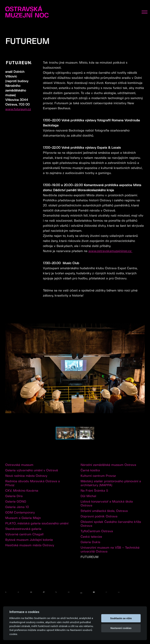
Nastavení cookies (121, 628)
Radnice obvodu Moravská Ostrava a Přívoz (33, 483)
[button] (141, 320)
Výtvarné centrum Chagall (24, 534)
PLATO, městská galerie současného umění (37, 524)
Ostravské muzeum (19, 465)
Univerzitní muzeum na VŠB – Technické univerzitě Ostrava (110, 550)
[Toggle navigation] (145, 12)
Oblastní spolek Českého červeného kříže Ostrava (111, 524)
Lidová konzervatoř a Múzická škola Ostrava (107, 504)
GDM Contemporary (20, 513)
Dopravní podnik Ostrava (99, 517)
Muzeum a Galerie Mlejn (23, 518)
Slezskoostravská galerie (23, 529)
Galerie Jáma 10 (17, 507)
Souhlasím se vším (121, 618)
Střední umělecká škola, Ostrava (104, 511)
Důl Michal (88, 496)
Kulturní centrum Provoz (98, 476)
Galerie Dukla (90, 542)
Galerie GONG (16, 502)
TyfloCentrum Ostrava (97, 531)
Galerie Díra (14, 496)
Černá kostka (90, 470)
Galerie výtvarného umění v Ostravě (32, 470)
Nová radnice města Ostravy (26, 476)
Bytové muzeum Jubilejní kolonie (29, 540)
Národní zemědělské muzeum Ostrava (108, 465)
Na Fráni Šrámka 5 (94, 491)
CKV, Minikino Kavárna (22, 491)
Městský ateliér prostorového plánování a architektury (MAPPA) (111, 483)
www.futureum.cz (18, 109)
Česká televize (91, 537)
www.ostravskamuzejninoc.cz (110, 251)
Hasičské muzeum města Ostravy (30, 545)
